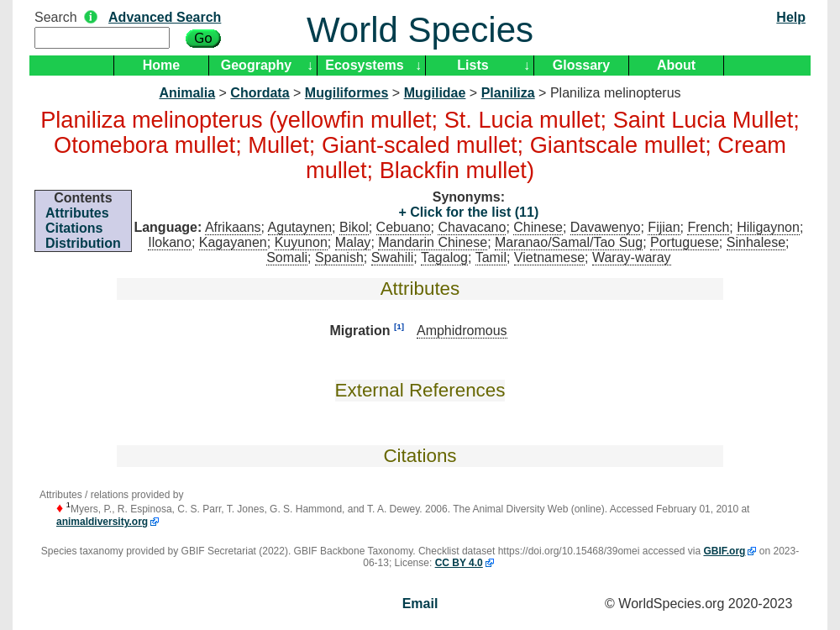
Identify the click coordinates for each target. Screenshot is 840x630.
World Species (420, 30)
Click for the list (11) (472, 212)
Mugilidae (435, 93)
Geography (256, 65)
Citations (74, 228)
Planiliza (508, 93)
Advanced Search (165, 17)
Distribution (83, 243)
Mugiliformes (347, 93)
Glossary (581, 65)
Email (420, 604)
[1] (399, 326)
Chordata (260, 93)
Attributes (77, 213)
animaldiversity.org (102, 522)
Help (791, 17)
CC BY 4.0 (459, 563)
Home (161, 65)
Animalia (187, 93)
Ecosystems (364, 65)
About (676, 65)
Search (56, 17)
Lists (472, 65)
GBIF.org (724, 551)
